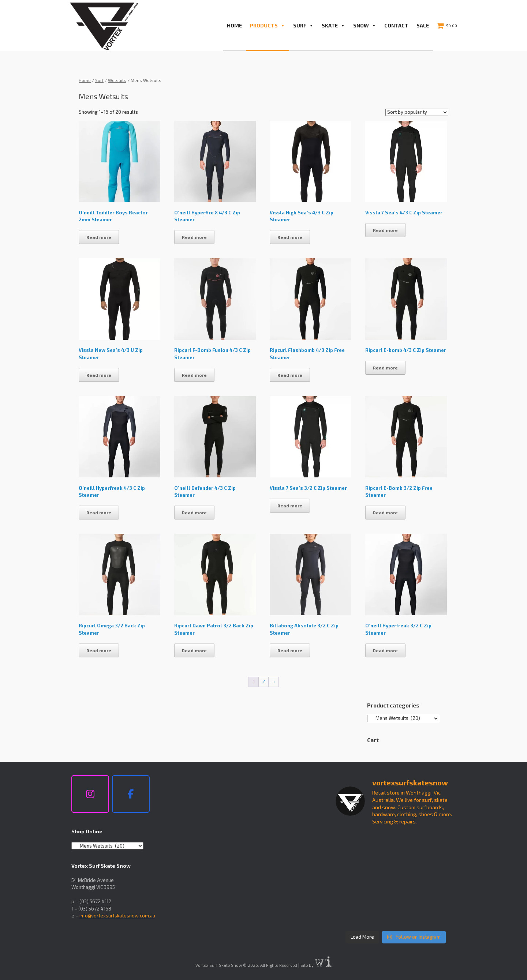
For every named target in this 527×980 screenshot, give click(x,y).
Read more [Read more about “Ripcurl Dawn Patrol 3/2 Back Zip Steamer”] (194, 650)
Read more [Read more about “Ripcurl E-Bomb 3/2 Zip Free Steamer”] (385, 512)
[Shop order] (417, 112)
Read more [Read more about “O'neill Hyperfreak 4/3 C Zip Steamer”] (99, 512)
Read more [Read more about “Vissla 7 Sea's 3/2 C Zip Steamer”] (290, 506)
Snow (365, 26)
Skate (333, 26)
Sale (423, 25)
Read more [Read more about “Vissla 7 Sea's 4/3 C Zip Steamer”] (385, 230)
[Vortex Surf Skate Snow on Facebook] (131, 794)
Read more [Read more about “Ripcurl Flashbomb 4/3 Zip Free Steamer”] (290, 375)
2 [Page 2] (263, 682)
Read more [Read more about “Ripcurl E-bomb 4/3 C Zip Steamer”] (385, 368)
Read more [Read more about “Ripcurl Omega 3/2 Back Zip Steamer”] (99, 650)
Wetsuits (117, 80)
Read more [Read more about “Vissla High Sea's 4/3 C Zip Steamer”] (290, 237)
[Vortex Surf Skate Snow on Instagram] (90, 794)
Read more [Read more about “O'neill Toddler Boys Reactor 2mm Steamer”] (99, 237)
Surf (303, 26)
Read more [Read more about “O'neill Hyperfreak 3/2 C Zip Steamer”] (385, 650)
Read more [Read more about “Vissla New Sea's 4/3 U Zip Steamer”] (99, 375)
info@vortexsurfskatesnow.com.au (117, 916)
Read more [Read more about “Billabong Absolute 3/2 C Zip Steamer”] (290, 650)
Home (234, 25)
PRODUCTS (268, 26)
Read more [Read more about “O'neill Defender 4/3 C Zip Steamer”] (194, 512)
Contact (396, 25)
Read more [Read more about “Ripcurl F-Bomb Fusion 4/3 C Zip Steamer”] (194, 375)
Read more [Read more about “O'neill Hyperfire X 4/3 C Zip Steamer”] (194, 237)
